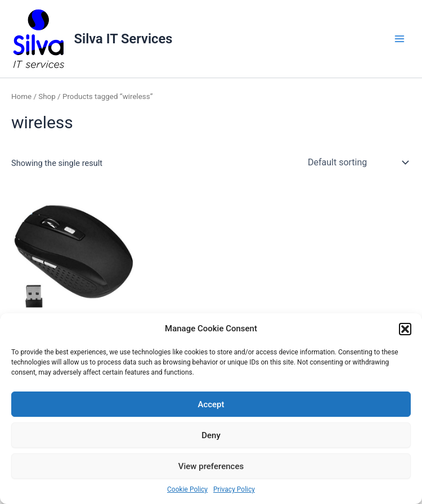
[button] (405, 329)
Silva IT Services (124, 39)
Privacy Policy (234, 489)
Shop (47, 96)
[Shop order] (357, 163)
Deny (211, 435)
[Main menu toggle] (399, 39)
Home (21, 96)
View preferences (211, 466)
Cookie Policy (187, 489)
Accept (211, 404)
